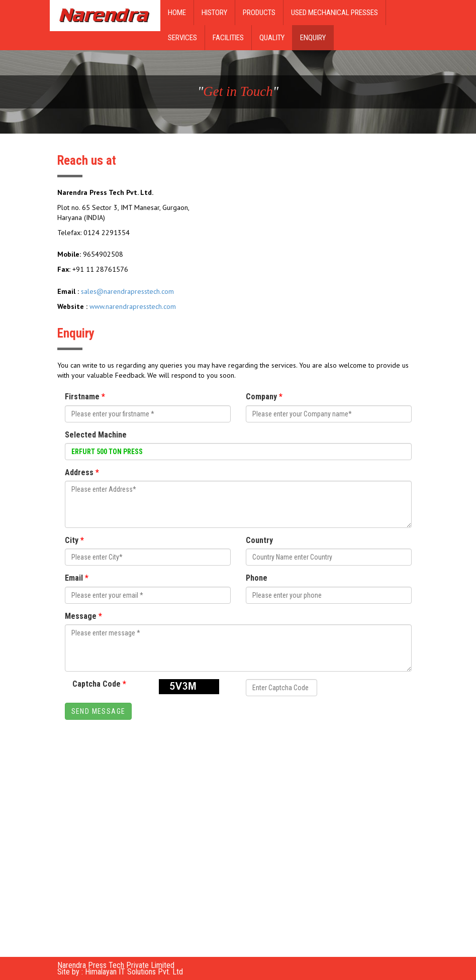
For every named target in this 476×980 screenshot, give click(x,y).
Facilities (228, 38)
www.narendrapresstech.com (133, 306)
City (74, 540)
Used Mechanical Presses (335, 13)
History (214, 13)
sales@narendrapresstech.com (127, 291)
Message (83, 616)
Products (259, 13)
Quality (272, 38)
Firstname (85, 397)
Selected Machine (96, 435)
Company (264, 397)
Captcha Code (99, 684)
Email (77, 578)
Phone (257, 578)
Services (182, 38)
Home (177, 13)
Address (82, 472)
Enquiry (313, 38)
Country (259, 540)
